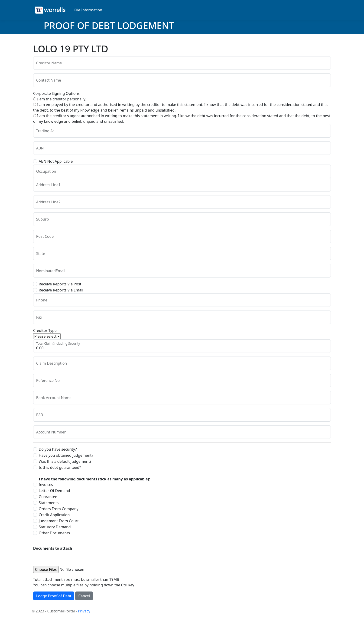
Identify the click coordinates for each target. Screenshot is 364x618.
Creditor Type (45, 330)
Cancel (84, 596)
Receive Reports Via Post (60, 284)
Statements (49, 503)
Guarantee (48, 497)
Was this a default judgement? (65, 461)
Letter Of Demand (54, 491)
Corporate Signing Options (56, 93)
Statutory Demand (55, 527)
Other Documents (54, 533)
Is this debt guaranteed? (60, 467)
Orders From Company (59, 509)
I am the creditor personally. (60, 99)
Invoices (46, 485)
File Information (88, 10)
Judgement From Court (59, 521)
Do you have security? (58, 449)
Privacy (84, 611)
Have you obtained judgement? (66, 455)
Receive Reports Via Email (61, 290)
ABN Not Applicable (56, 161)
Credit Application (54, 515)
